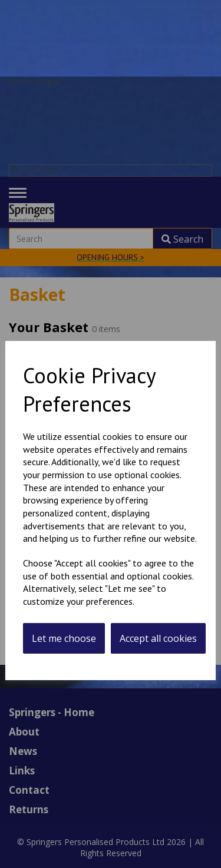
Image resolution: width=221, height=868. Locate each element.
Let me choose (64, 638)
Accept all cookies (158, 638)
